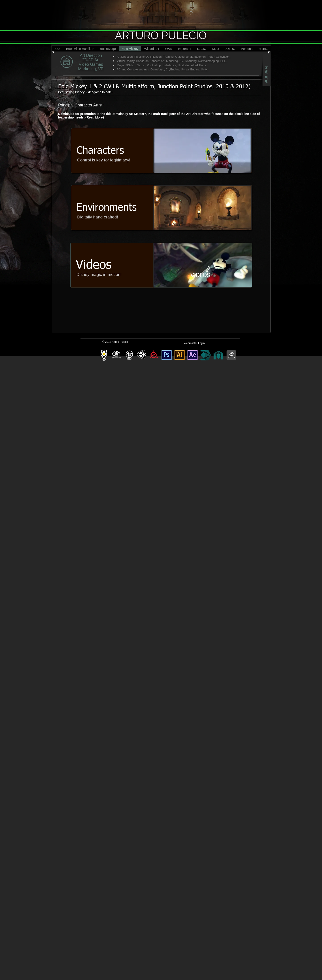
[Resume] (267, 70)
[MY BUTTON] (82, 62)
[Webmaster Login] (194, 343)
